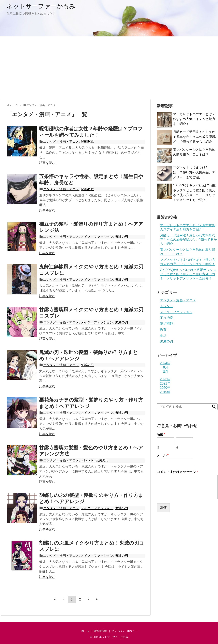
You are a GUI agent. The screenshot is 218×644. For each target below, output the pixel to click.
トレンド (87, 460)
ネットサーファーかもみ (41, 6)
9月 (166, 367)
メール (163, 455)
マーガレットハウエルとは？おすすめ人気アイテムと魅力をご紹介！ (194, 119)
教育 (163, 330)
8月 (166, 372)
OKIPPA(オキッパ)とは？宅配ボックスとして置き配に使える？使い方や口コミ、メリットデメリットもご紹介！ (188, 274)
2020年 (165, 388)
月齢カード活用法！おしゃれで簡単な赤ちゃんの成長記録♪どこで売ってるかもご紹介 (195, 137)
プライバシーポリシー (125, 631)
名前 (161, 434)
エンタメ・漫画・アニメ (61, 142)
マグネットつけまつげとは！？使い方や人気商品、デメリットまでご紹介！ (194, 172)
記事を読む (47, 163)
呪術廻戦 (87, 142)
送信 (163, 507)
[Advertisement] (109, 68)
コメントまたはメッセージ (177, 472)
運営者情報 (100, 631)
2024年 (165, 363)
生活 (163, 335)
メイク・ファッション (97, 237)
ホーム (85, 631)
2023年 (165, 379)
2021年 (165, 383)
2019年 (165, 392)
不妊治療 (166, 318)
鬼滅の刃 (121, 237)
